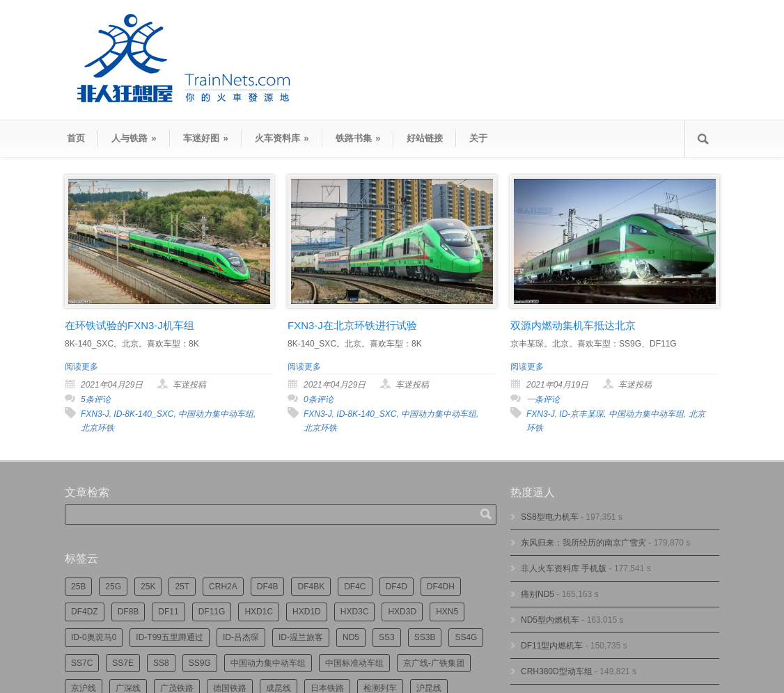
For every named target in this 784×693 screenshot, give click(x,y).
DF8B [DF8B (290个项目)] (128, 612)
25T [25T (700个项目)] (182, 587)
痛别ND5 (538, 594)
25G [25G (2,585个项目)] (113, 587)
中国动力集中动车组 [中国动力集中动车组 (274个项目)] (268, 663)
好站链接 (425, 138)
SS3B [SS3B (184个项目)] (425, 637)
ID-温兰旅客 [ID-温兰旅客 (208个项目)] (301, 637)
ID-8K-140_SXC (143, 414)
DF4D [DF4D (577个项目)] (397, 587)
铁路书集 (358, 138)
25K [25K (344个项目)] (148, 587)
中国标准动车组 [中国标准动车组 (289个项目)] (354, 663)
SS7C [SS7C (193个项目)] (82, 663)
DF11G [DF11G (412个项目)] (212, 612)
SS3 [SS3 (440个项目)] (387, 637)
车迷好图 (206, 138)
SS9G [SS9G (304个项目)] (200, 663)
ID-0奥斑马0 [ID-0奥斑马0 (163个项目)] (94, 637)
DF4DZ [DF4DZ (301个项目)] (85, 612)
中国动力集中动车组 (216, 414)
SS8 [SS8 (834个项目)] (161, 663)
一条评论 (543, 399)
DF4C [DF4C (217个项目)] (355, 587)
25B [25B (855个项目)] (78, 587)
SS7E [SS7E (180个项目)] (123, 663)
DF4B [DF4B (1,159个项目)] (268, 587)
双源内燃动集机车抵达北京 (573, 325)
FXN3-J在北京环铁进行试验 (352, 325)
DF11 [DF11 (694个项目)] (168, 612)
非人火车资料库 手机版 (564, 568)
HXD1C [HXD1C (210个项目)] (259, 612)
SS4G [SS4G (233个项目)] (466, 637)
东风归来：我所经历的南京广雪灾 (583, 543)
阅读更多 (81, 367)
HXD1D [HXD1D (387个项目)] (307, 612)
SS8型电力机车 (550, 517)
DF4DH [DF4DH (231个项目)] (441, 587)
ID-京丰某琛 (581, 414)
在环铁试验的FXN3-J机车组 (130, 325)
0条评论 (319, 399)
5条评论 (96, 399)
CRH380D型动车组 (557, 671)
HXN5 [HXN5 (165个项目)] (447, 612)
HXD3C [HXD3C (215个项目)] (355, 612)
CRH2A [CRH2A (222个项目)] (223, 587)
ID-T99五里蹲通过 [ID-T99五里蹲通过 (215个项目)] (170, 637)
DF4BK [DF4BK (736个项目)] (311, 587)
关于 (478, 138)
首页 (76, 138)
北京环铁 (97, 428)
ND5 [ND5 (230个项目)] (351, 637)
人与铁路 (134, 138)
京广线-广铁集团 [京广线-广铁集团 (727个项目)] (434, 663)
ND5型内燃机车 (550, 620)
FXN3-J (95, 414)
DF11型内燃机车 (552, 646)
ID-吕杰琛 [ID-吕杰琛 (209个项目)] (241, 637)
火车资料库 (282, 138)
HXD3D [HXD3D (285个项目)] (402, 612)
